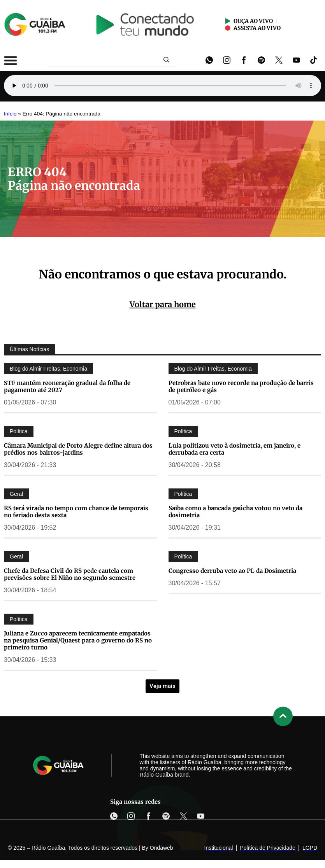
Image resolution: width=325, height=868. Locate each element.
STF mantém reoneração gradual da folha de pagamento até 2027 (67, 386)
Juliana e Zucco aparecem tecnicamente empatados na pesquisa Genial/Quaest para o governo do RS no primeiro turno (78, 640)
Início (10, 114)
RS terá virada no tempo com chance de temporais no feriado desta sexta (76, 512)
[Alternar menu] (11, 60)
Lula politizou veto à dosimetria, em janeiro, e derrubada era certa (235, 449)
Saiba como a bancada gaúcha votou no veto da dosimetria (235, 512)
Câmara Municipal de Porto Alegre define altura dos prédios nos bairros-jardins (78, 449)
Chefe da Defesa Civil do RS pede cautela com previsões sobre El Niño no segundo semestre (70, 574)
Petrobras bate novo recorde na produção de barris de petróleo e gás (241, 386)
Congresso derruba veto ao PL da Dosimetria (232, 571)
